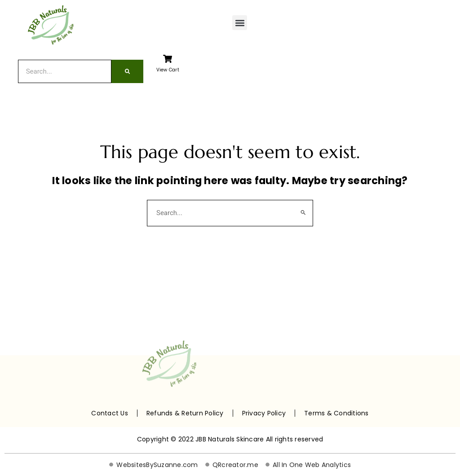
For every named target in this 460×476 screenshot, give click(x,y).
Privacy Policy (264, 413)
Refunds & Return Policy (185, 413)
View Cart (168, 70)
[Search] (127, 71)
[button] (240, 23)
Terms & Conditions (336, 413)
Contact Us (110, 413)
